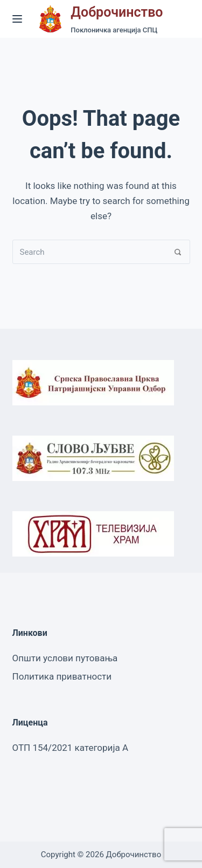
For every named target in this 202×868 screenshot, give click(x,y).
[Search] (178, 252)
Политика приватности (62, 676)
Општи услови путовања (65, 658)
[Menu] (17, 19)
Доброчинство (117, 12)
